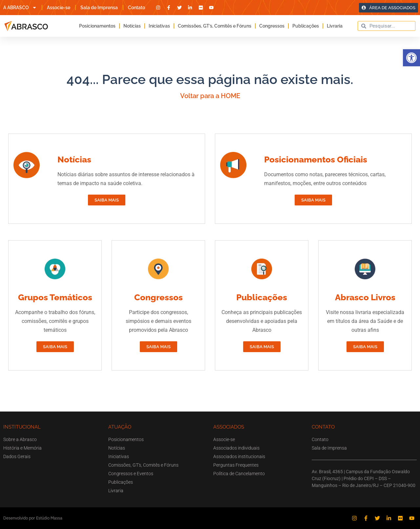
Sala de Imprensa (99, 8)
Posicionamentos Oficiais (316, 159)
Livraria (335, 26)
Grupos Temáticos (55, 297)
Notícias (132, 26)
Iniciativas (159, 26)
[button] (411, 58)
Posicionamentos (97, 26)
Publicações (306, 26)
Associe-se (59, 8)
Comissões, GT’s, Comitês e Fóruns (215, 26)
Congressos (272, 26)
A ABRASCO (20, 8)
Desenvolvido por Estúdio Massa (33, 518)
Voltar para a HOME (210, 96)
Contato (136, 8)
